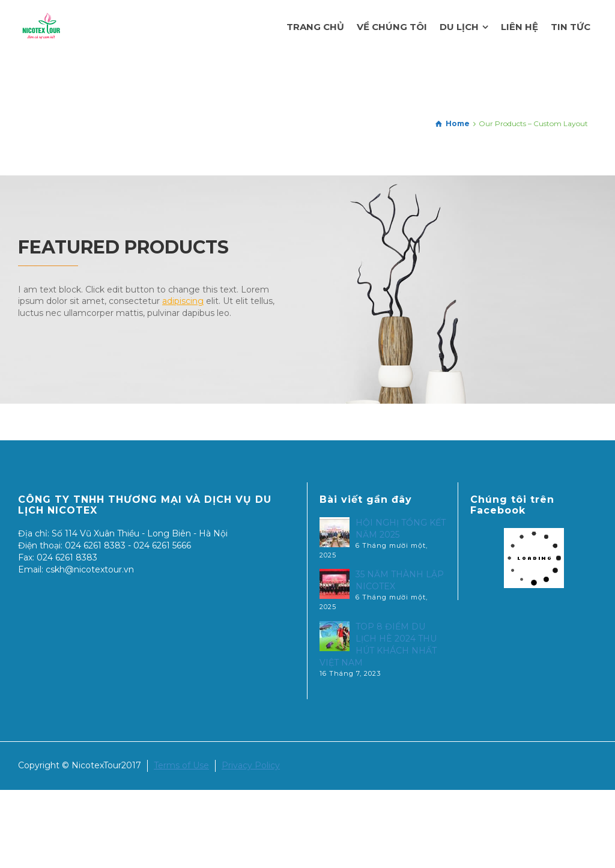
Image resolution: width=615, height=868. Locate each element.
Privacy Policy (251, 765)
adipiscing (183, 301)
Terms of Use (181, 765)
